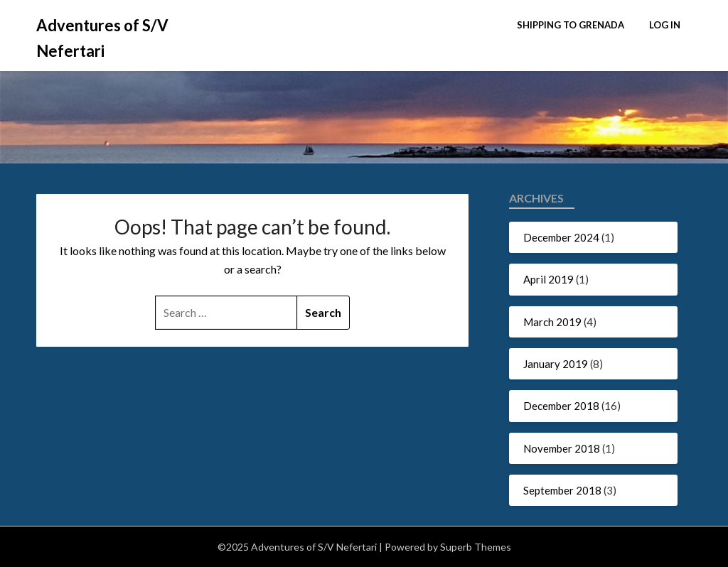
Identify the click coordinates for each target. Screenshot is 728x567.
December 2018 (561, 406)
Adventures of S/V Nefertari (102, 38)
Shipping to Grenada (571, 25)
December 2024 (561, 237)
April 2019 (548, 279)
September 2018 (562, 490)
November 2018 (562, 448)
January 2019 (556, 364)
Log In (665, 25)
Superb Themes (476, 547)
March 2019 (552, 322)
